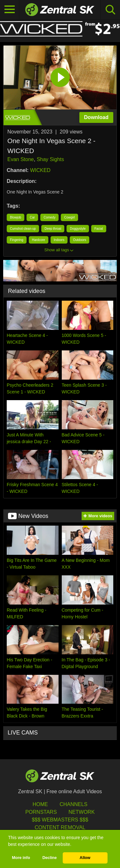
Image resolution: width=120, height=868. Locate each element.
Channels (73, 804)
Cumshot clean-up (23, 229)
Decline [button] (49, 858)
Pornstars (41, 812)
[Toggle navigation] (10, 10)
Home (40, 804)
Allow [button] (85, 858)
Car (32, 217)
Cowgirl (69, 217)
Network (82, 812)
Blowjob (16, 217)
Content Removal (60, 827)
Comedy (49, 217)
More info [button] (21, 858)
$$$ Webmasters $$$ (60, 820)
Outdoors (80, 240)
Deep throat (53, 229)
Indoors (59, 240)
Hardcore (39, 240)
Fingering (17, 240)
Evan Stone (21, 159)
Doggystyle (78, 229)
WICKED (40, 170)
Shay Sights (50, 159)
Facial (99, 229)
